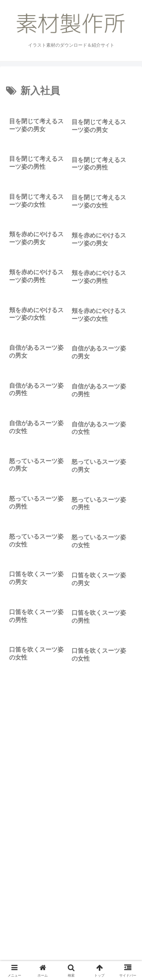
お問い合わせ (105, 945)
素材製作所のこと (37, 945)
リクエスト (71, 956)
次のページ (71, 848)
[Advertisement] (71, 756)
